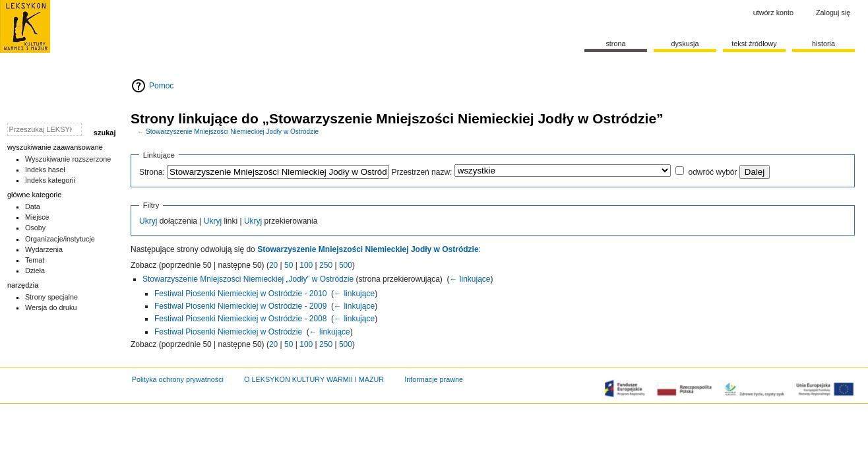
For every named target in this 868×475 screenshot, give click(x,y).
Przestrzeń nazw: (421, 172)
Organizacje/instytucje (60, 239)
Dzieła (35, 270)
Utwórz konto (773, 13)
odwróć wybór (712, 172)
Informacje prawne (434, 379)
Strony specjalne (51, 297)
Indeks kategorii (50, 180)
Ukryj (148, 221)
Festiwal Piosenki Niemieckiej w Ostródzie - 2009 (240, 306)
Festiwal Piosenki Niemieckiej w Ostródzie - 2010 (240, 294)
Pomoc (161, 86)
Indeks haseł (45, 170)
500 (346, 265)
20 (273, 265)
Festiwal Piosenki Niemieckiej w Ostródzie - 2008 (240, 319)
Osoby (35, 228)
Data (33, 206)
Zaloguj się (833, 13)
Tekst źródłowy (754, 44)
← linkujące (470, 279)
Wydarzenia (44, 249)
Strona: (152, 172)
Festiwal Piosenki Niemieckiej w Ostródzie (228, 332)
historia (823, 44)
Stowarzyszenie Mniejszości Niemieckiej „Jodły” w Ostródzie (248, 279)
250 (326, 265)
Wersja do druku (51, 307)
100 (306, 265)
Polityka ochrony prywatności (178, 379)
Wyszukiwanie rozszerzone (68, 159)
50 (289, 265)
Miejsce (37, 217)
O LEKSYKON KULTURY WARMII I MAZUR (314, 379)
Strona (615, 44)
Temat (35, 260)
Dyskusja (685, 44)
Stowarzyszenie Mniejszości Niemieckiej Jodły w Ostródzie (232, 132)
